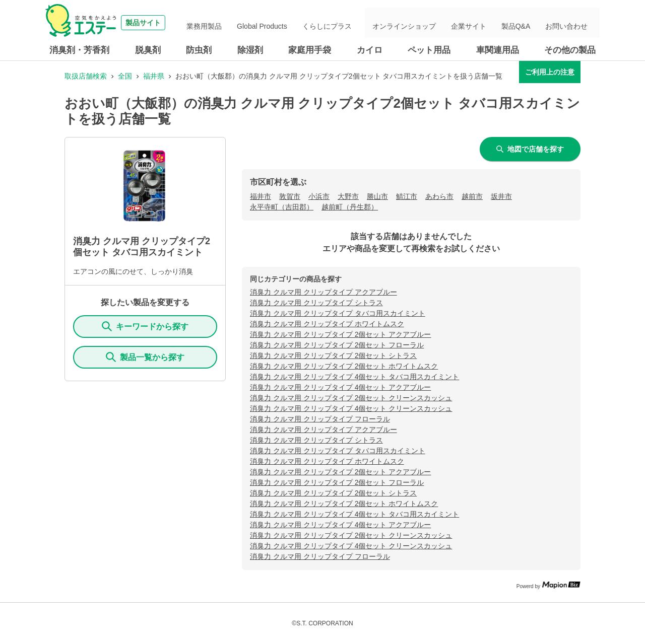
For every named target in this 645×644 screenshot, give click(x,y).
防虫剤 (199, 50)
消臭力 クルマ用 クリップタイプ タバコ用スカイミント (338, 313)
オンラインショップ (433, 23)
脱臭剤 (148, 50)
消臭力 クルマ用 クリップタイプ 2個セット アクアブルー (340, 334)
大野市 (348, 196)
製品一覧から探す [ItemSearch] (145, 357)
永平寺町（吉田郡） (282, 207)
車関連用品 (498, 50)
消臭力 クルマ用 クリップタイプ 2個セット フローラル (337, 345)
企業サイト (489, 23)
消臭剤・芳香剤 (79, 50)
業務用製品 (256, 23)
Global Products (306, 23)
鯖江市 (407, 196)
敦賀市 (290, 196)
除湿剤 (250, 50)
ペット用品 (429, 50)
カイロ (370, 50)
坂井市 (501, 196)
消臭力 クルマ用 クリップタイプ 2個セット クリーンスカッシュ (351, 398)
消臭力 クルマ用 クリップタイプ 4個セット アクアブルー (340, 387)
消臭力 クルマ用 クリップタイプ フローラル (320, 419)
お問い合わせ (571, 23)
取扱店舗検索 (86, 76)
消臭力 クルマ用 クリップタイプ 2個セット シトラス (333, 355)
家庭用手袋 (310, 50)
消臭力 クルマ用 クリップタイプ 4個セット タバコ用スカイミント (354, 377)
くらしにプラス (362, 23)
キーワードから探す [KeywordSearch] (145, 326)
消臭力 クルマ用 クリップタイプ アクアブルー (324, 292)
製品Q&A (529, 23)
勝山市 (377, 196)
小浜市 (319, 196)
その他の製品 (570, 50)
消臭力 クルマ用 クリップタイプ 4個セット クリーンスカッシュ (351, 408)
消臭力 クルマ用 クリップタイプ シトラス (316, 303)
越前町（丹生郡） (350, 207)
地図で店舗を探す (530, 149)
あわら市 (439, 196)
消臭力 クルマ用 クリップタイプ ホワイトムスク (327, 324)
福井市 (261, 196)
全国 (125, 76)
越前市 (472, 196)
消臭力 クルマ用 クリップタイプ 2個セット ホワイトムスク (344, 366)
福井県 (154, 76)
